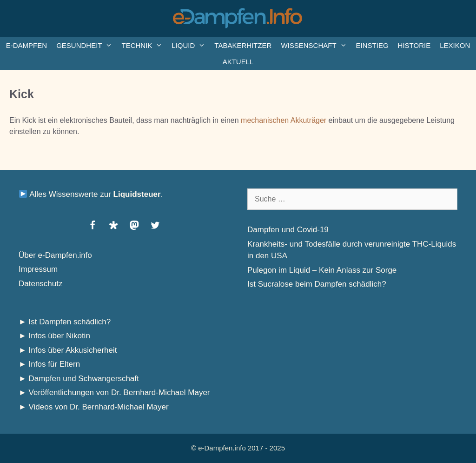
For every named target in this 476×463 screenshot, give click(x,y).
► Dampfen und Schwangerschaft (79, 379)
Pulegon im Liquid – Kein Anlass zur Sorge (322, 270)
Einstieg (372, 45)
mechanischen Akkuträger (284, 120)
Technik (144, 45)
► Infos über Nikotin (54, 336)
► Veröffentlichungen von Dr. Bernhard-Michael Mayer (114, 393)
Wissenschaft (316, 45)
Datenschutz (41, 284)
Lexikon (455, 45)
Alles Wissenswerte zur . (91, 194)
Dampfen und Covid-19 (288, 230)
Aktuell (238, 62)
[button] (92, 225)
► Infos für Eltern (49, 364)
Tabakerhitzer (243, 45)
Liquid (191, 45)
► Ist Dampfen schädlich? (65, 322)
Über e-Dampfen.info (55, 255)
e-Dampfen (26, 45)
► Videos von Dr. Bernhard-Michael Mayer (94, 407)
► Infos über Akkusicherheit (68, 350)
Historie (414, 45)
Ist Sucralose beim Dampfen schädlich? (317, 284)
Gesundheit (86, 45)
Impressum (38, 269)
